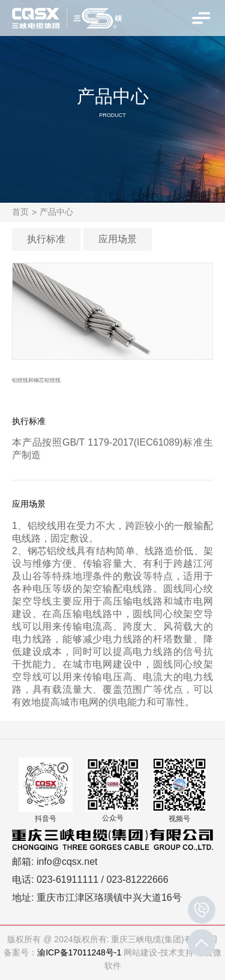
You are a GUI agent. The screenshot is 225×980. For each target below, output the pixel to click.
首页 (20, 212)
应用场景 (118, 239)
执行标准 (46, 239)
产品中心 (56, 212)
